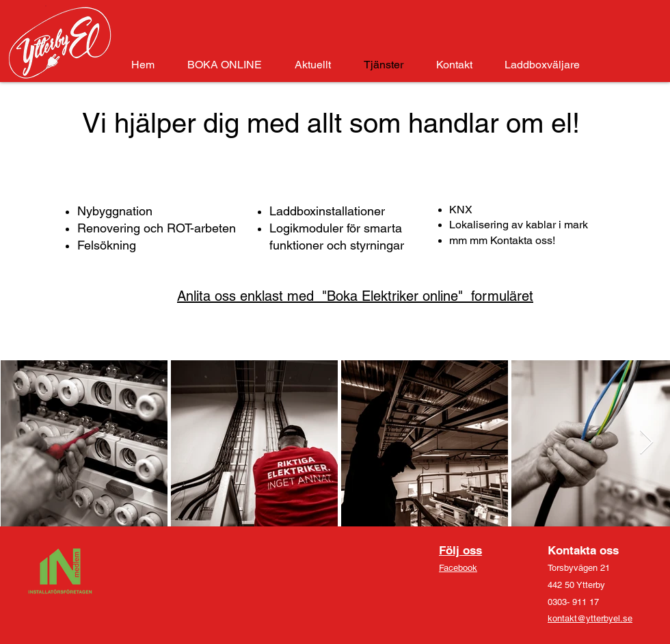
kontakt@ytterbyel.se (590, 618)
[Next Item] (646, 443)
